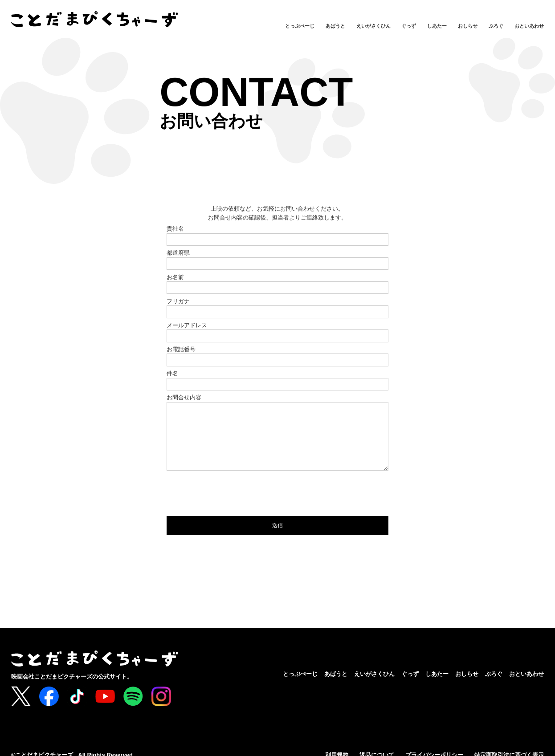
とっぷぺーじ (300, 26)
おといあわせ (529, 26)
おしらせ (468, 26)
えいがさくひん (373, 26)
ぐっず (409, 26)
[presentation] (234, 507)
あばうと (335, 26)
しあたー (437, 26)
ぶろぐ (496, 26)
